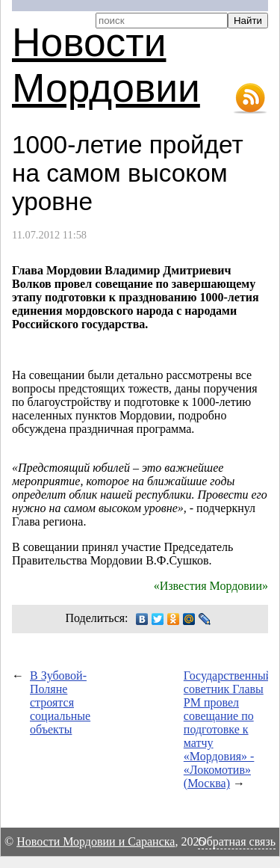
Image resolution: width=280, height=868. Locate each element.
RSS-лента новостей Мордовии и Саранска (250, 99)
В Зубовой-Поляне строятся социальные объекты (60, 702)
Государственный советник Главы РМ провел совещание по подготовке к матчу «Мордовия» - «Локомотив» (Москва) (228, 729)
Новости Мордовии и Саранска (96, 841)
